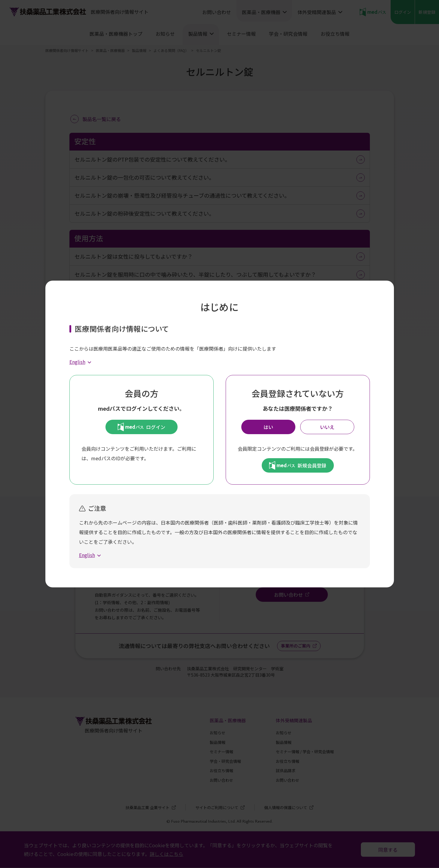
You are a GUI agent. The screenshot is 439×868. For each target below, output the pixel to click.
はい (268, 427)
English (77, 362)
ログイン (141, 427)
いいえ (327, 427)
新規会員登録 (298, 465)
